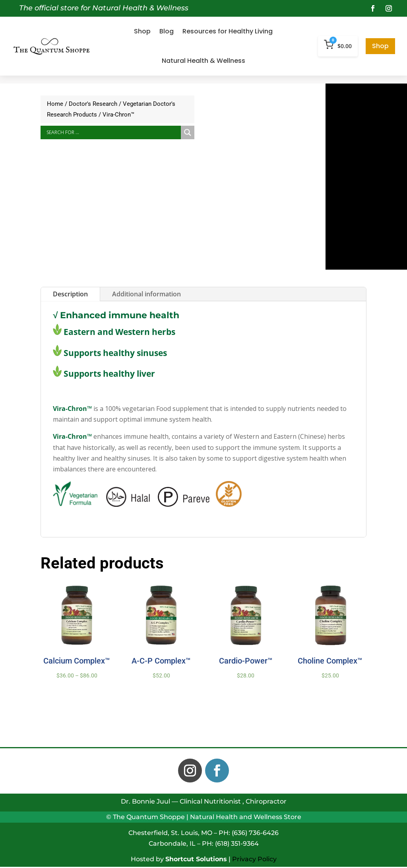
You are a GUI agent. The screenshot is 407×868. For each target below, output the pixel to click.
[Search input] (113, 132)
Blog (167, 31)
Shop (142, 31)
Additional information (146, 294)
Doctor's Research (93, 104)
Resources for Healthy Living (228, 31)
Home (55, 104)
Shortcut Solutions (196, 859)
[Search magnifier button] (188, 132)
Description (70, 294)
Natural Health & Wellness (203, 61)
